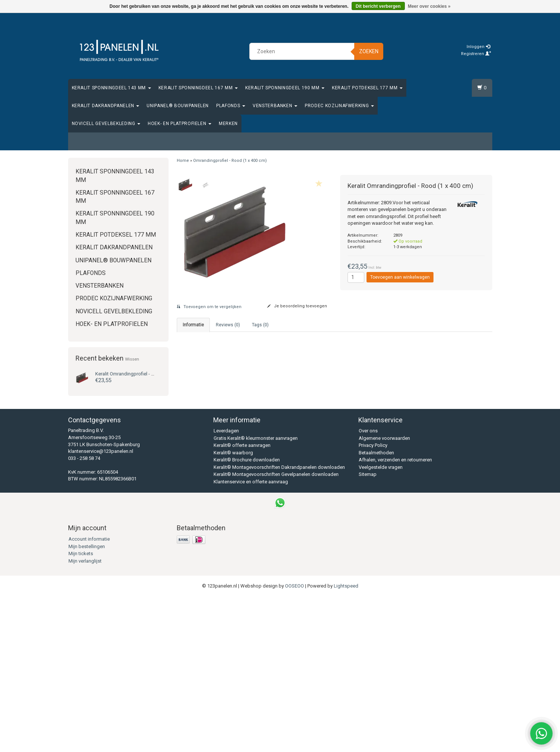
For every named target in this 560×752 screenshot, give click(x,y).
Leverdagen (226, 587)
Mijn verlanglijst (85, 716)
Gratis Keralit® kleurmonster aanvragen (256, 594)
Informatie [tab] (193, 325)
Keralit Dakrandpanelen (106, 106)
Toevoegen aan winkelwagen (400, 277)
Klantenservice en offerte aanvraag (251, 637)
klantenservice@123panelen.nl (101, 607)
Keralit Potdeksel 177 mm (367, 88)
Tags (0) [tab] (260, 325)
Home (183, 161)
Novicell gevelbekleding (106, 124)
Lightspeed (346, 742)
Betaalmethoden (376, 608)
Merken (228, 124)
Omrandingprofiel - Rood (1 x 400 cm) (230, 161)
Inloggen (478, 47)
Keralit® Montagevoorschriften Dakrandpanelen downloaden (279, 623)
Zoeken (369, 51)
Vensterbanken (275, 106)
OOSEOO (295, 742)
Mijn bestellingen (87, 702)
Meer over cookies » (429, 6)
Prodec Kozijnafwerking (339, 106)
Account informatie (89, 695)
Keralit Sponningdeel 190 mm (285, 88)
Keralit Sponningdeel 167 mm (198, 88)
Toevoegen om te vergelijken (209, 307)
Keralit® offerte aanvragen (242, 601)
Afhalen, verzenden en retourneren (395, 616)
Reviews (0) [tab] (228, 325)
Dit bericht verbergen (378, 6)
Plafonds (231, 106)
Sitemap (368, 630)
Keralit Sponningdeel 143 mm (111, 88)
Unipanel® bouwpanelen (178, 106)
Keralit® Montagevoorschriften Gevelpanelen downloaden (276, 630)
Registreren (476, 54)
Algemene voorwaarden (384, 594)
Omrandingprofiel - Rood (129, 374)
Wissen (132, 359)
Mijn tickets (81, 709)
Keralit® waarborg (233, 608)
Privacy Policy (373, 601)
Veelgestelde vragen (381, 623)
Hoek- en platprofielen (180, 124)
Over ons (368, 587)
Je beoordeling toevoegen (297, 306)
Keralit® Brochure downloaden (247, 616)
